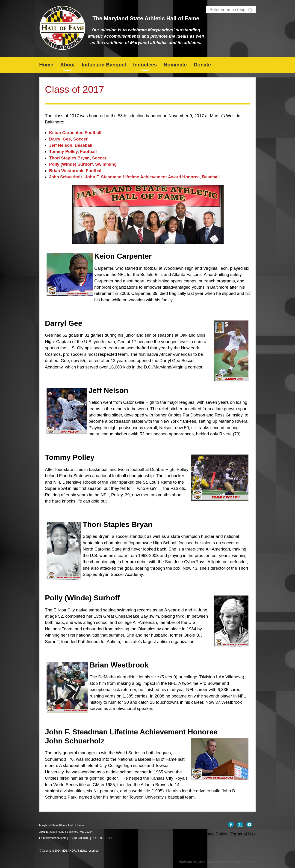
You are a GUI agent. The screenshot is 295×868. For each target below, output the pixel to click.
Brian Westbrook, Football (76, 171)
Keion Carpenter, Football (75, 133)
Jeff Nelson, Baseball (71, 145)
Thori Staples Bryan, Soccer (78, 158)
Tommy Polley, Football (73, 151)
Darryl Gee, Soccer (68, 139)
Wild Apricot (208, 862)
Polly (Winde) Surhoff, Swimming (83, 164)
